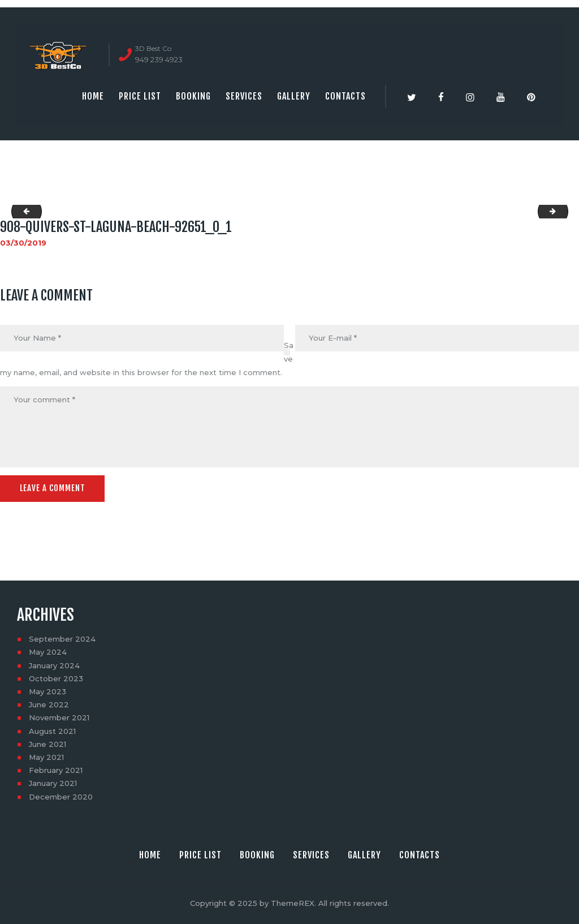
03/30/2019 (23, 243)
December (61, 796)
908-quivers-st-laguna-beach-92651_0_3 (564, 212)
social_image (23, 212)
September (62, 638)
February (56, 770)
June (49, 704)
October (56, 678)
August (52, 730)
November (59, 717)
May (48, 651)
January (54, 664)
